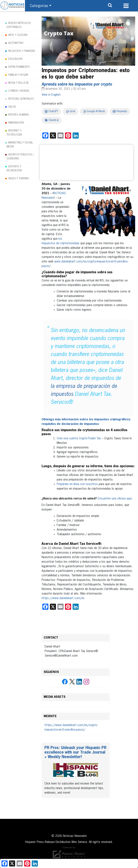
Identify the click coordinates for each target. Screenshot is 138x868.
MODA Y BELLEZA (18, 83)
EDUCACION (15, 59)
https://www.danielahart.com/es (63, 598)
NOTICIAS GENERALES (21, 99)
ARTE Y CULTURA (18, 35)
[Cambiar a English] (51, 95)
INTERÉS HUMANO (19, 115)
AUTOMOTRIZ (16, 43)
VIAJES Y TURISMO (19, 179)
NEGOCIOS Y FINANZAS (22, 51)
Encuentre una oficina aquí (115, 499)
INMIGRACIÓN (16, 123)
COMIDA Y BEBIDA (19, 91)
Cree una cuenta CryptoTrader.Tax (79, 439)
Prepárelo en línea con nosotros (77, 484)
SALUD (12, 107)
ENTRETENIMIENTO (19, 67)
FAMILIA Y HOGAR (18, 75)
